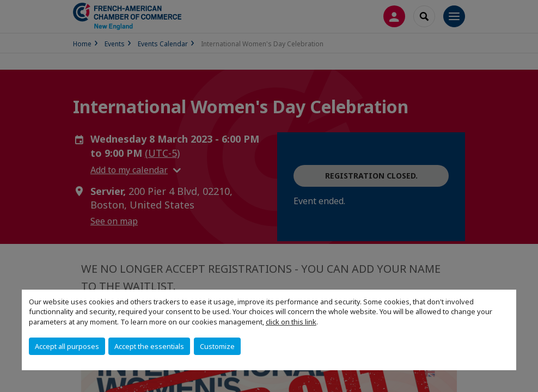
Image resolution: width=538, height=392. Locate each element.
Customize (217, 346)
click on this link (291, 322)
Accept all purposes (67, 346)
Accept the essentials (149, 346)
